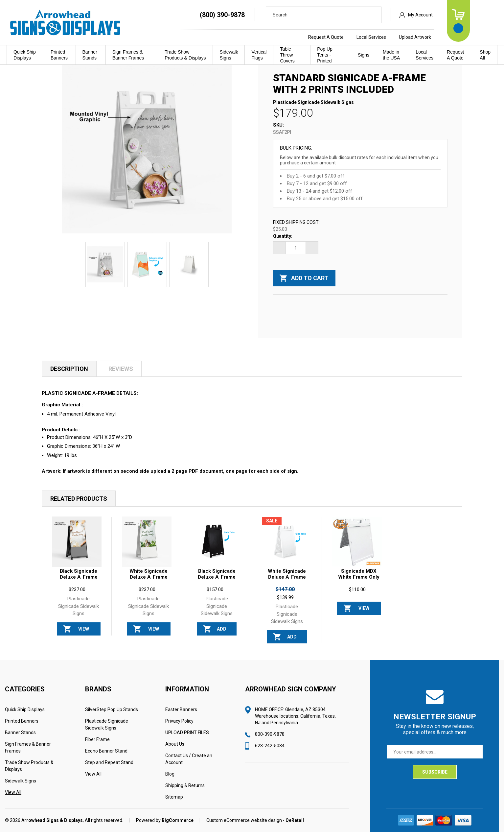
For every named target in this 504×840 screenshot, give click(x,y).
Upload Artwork (442, 37)
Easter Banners (181, 717)
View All (13, 800)
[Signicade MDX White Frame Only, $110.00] (357, 550)
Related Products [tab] (79, 506)
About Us (175, 752)
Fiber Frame (97, 747)
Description (69, 377)
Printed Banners (59, 55)
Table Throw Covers (287, 55)
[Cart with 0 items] (486, 21)
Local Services (399, 37)
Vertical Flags (259, 55)
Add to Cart (222, 639)
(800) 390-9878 (250, 15)
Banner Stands (90, 55)
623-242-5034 (270, 754)
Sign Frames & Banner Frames (128, 55)
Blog (170, 782)
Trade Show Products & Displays (185, 55)
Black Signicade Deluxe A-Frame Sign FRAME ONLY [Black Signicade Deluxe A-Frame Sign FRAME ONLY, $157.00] (217, 588)
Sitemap (174, 805)
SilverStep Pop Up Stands (112, 717)
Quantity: (283, 244)
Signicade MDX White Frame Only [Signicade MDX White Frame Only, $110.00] (359, 582)
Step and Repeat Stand (109, 770)
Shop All (485, 55)
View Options (84, 639)
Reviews (121, 377)
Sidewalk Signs (229, 55)
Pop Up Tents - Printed (325, 55)
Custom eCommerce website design (244, 828)
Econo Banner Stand (106, 759)
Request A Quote (353, 37)
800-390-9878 (270, 742)
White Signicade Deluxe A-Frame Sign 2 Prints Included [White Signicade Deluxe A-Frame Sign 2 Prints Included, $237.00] (149, 588)
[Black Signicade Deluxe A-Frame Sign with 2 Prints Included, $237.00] (77, 550)
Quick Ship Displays (25, 55)
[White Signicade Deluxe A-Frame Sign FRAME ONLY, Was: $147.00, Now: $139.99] (287, 550)
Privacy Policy (179, 729)
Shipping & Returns (185, 793)
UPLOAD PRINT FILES (187, 740)
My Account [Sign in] (448, 15)
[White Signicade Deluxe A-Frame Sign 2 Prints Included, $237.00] (147, 550)
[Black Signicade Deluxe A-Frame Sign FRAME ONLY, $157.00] (217, 550)
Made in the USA (391, 55)
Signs (364, 55)
